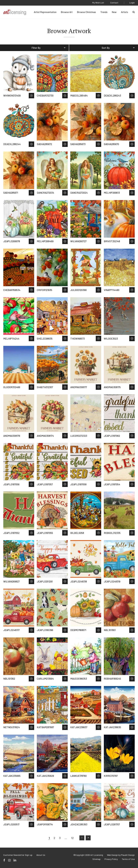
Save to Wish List (31, 96)
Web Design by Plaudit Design (121, 855)
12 (72, 838)
